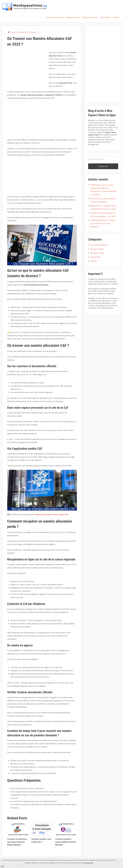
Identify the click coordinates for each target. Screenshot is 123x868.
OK (2, 866)
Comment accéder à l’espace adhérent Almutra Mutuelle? (65, 842)
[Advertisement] (27, 68)
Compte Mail (105, 17)
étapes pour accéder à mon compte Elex (51, 514)
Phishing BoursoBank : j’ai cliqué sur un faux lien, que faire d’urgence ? (103, 223)
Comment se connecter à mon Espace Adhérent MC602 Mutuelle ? (17, 842)
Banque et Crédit (73, 17)
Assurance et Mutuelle (55, 17)
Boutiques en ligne (90, 17)
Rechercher (103, 166)
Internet (116, 17)
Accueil (13, 32)
